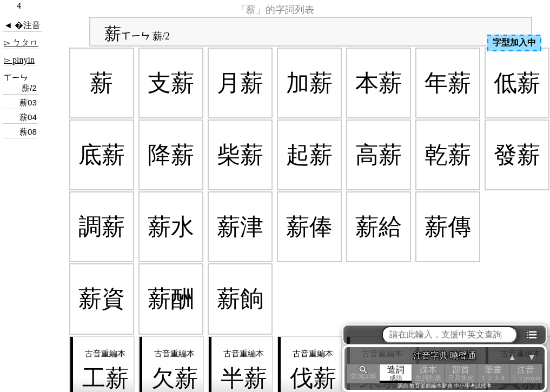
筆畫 (493, 373)
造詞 (396, 373)
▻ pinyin (19, 60)
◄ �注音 (22, 25)
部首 (461, 373)
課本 (428, 373)
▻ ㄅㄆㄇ (21, 42)
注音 (526, 373)
